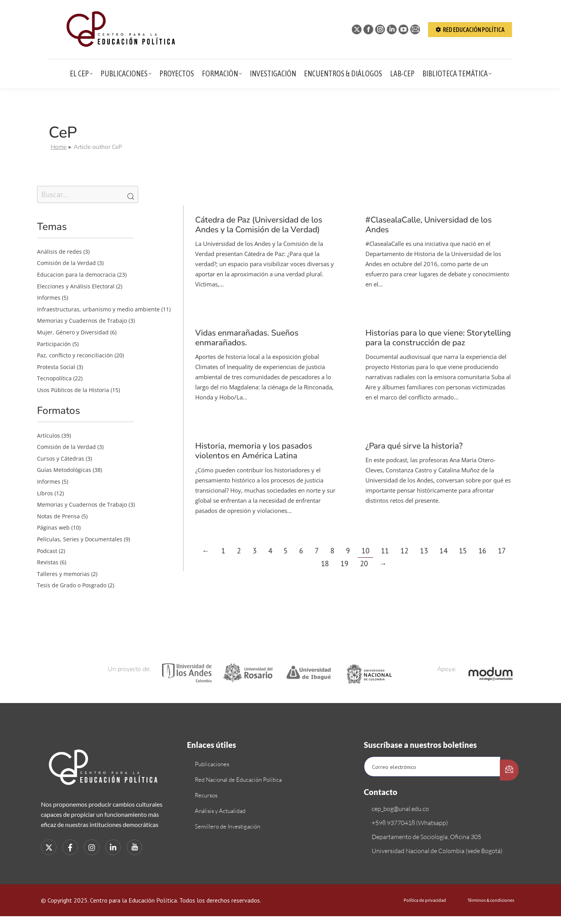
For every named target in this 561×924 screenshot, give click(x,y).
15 (463, 551)
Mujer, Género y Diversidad (73, 332)
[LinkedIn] (113, 847)
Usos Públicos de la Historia (73, 390)
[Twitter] (49, 847)
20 (364, 564)
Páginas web (53, 527)
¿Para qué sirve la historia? (414, 446)
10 (365, 551)
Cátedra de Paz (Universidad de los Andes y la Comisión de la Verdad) (259, 225)
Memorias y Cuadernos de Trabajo (82, 321)
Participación (54, 344)
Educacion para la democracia (76, 275)
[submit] (509, 770)
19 (344, 564)
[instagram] (92, 847)
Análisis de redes (59, 252)
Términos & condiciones (491, 900)
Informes (49, 298)
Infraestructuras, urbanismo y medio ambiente (98, 309)
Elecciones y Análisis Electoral (76, 286)
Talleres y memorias (63, 574)
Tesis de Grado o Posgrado (72, 585)
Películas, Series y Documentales (80, 539)
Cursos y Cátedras (61, 458)
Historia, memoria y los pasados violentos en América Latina (254, 451)
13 (424, 551)
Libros (45, 493)
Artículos (49, 435)
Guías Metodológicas (64, 470)
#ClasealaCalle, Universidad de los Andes (429, 225)
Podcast (47, 551)
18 (325, 564)
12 (404, 551)
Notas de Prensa (58, 516)
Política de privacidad (425, 900)
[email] (432, 767)
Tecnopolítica (54, 378)
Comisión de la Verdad (66, 263)
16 (482, 551)
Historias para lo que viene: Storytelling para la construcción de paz (438, 338)
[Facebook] (70, 847)
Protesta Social (56, 367)
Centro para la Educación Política (133, 900)
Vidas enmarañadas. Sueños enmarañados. (247, 338)
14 (443, 551)
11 (385, 551)
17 (502, 551)
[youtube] (134, 847)
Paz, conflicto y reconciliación (75, 355)
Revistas (48, 562)
